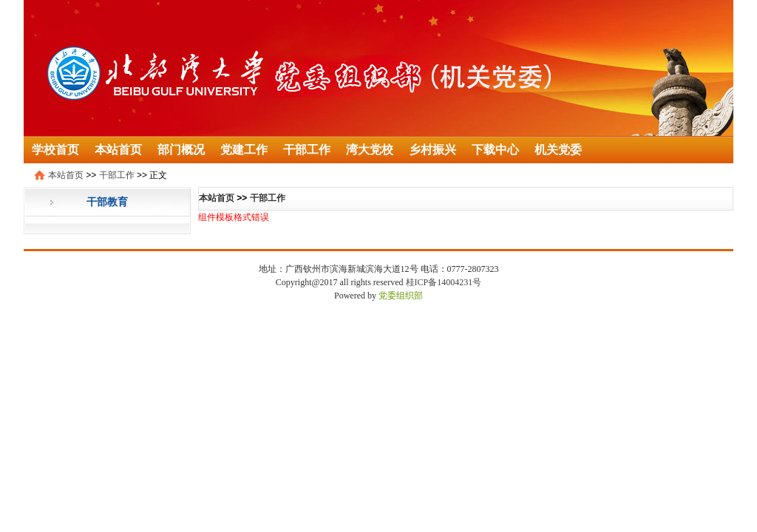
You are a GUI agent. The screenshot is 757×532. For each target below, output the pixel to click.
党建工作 (244, 150)
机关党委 (558, 150)
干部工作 (307, 150)
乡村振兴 (432, 150)
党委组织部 (401, 296)
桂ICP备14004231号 (444, 282)
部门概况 (181, 150)
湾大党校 (370, 150)
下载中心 (495, 150)
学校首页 (55, 150)
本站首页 (118, 150)
